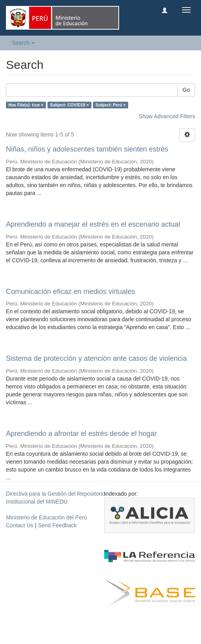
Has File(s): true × (26, 105)
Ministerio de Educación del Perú (46, 517)
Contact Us (20, 525)
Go (186, 90)
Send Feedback (57, 525)
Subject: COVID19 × (69, 105)
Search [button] (23, 43)
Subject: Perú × (111, 105)
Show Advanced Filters (167, 116)
